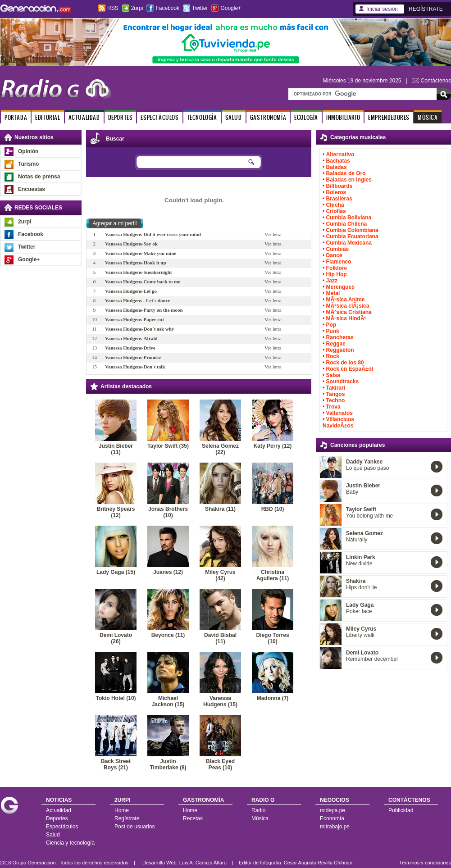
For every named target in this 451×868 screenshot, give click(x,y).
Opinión (28, 151)
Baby (352, 492)
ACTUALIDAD (84, 117)
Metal (333, 293)
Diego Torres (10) (272, 638)
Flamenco (339, 262)
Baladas (337, 167)
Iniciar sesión (382, 9)
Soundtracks (343, 382)
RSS (113, 8)
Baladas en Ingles (349, 180)
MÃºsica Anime (346, 300)
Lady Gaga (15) (116, 572)
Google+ (231, 8)
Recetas (193, 818)
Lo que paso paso (367, 468)
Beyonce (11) (168, 635)
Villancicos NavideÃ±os (338, 423)
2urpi (137, 8)
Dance (334, 255)
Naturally (357, 540)
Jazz (332, 281)
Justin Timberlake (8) (168, 764)
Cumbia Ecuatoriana (352, 236)
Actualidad (59, 810)
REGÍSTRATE (426, 9)
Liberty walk (360, 635)
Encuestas (32, 189)
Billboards (339, 186)
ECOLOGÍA (306, 117)
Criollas (336, 211)
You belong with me (369, 516)
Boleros (336, 192)
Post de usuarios (134, 827)
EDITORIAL (48, 117)
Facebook (167, 8)
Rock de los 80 (345, 363)
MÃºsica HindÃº (346, 318)
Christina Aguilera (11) (273, 575)
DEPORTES (121, 117)
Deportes (57, 818)
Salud (53, 835)
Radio (258, 810)
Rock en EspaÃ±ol (350, 369)
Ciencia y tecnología (70, 843)
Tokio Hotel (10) (116, 698)
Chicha (335, 205)
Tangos (336, 394)
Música (260, 818)
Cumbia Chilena (347, 224)
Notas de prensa (39, 177)
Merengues (340, 287)
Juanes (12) (168, 572)
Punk (333, 331)
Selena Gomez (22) (220, 449)
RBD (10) (273, 509)
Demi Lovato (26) (116, 638)
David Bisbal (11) (220, 638)
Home (122, 810)
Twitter (200, 8)
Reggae (336, 344)
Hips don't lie (361, 587)
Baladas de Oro (346, 173)
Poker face (359, 611)
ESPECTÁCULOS (159, 117)
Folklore (337, 268)
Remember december (372, 659)
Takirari (336, 388)
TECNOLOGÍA (202, 117)
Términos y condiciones (425, 863)
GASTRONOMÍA (268, 117)
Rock (333, 356)
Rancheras (340, 337)
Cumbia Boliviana (349, 218)
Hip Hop (337, 274)
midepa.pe (333, 810)
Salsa (333, 375)
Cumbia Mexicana (349, 243)
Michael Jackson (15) (168, 701)
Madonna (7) (273, 698)
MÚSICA (428, 117)
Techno (336, 400)
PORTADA (16, 117)
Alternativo (340, 155)
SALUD (234, 117)
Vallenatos (339, 413)
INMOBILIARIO (343, 117)
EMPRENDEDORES (389, 117)
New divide (359, 564)
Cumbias (338, 249)
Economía (332, 818)
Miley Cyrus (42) (220, 575)
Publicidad (401, 810)
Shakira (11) (220, 509)
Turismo (28, 164)
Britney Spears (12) (116, 512)
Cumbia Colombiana (352, 230)
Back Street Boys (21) (116, 764)
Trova (333, 407)
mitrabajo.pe (335, 827)
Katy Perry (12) (273, 446)
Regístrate (127, 818)
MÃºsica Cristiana (349, 312)
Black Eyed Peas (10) (220, 764)
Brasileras (339, 199)
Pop (331, 325)
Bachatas (338, 161)
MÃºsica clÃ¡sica (348, 306)
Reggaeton (340, 350)
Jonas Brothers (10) (168, 512)
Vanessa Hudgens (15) (220, 701)
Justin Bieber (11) (116, 449)
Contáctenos (436, 81)
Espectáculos (62, 827)
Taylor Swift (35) (168, 446)
